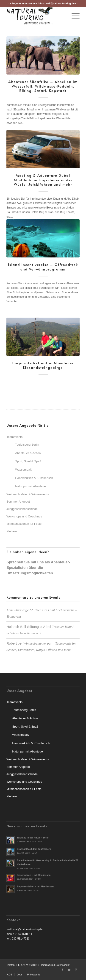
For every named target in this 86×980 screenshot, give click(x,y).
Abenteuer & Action (28, 453)
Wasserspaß (23, 470)
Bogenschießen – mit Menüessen (35, 887)
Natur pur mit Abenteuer (31, 486)
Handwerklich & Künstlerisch (34, 478)
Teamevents (14, 437)
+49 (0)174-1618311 (28, 965)
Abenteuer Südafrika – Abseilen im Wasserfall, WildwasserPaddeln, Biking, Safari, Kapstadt (43, 86)
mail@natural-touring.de (60, 3)
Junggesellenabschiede (22, 509)
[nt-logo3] (36, 16)
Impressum (47, 965)
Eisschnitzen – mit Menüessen (34, 875)
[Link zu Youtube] (69, 970)
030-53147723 (21, 939)
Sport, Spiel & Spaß (28, 461)
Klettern (12, 531)
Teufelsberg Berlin (27, 445)
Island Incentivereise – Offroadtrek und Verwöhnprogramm (43, 267)
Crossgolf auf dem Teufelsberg (34, 849)
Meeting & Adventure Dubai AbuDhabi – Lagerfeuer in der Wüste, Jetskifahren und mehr (43, 180)
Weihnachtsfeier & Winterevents (28, 494)
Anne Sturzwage (18, 610)
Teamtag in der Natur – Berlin (33, 838)
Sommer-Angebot (18, 502)
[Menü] (73, 16)
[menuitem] (73, 16)
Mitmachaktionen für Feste (24, 524)
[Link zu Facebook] (62, 970)
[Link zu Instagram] (76, 970)
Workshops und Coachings (24, 516)
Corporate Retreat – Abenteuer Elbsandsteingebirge (43, 365)
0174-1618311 (23, 934)
